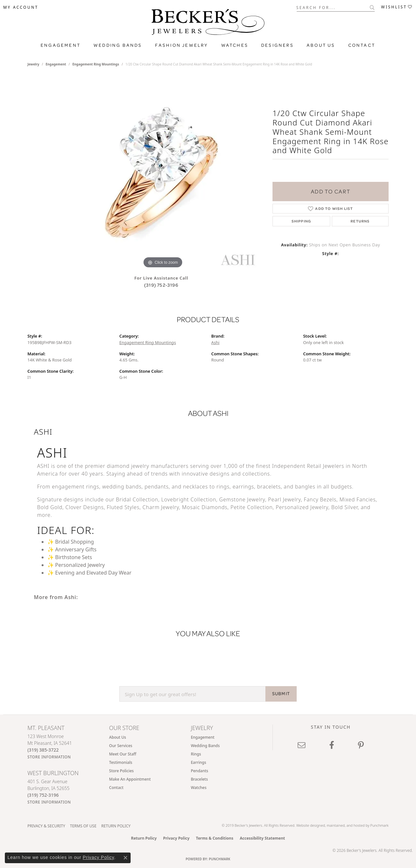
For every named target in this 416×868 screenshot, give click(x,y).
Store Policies (121, 771)
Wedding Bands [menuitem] (205, 746)
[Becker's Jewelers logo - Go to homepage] (208, 24)
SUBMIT (281, 694)
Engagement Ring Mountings (96, 64)
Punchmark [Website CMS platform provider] (220, 859)
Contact (362, 45)
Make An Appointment (130, 779)
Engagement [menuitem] (203, 737)
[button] (21, 7)
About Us (321, 45)
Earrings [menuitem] (199, 762)
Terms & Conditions (215, 838)
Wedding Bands (118, 45)
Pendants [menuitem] (200, 771)
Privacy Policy (176, 838)
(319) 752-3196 (161, 285)
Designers (277, 45)
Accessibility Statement (262, 838)
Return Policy (116, 826)
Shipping (302, 221)
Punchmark (379, 825)
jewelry (33, 64)
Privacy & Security (46, 826)
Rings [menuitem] (196, 754)
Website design (309, 825)
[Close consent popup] (125, 858)
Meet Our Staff (123, 754)
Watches (235, 45)
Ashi (215, 342)
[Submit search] (372, 7)
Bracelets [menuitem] (199, 779)
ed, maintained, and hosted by (346, 825)
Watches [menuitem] (199, 788)
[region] (163, 173)
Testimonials (121, 762)
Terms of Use (83, 826)
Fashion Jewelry (182, 45)
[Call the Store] (43, 750)
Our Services (121, 746)
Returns (360, 221)
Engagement (61, 45)
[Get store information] (49, 757)
